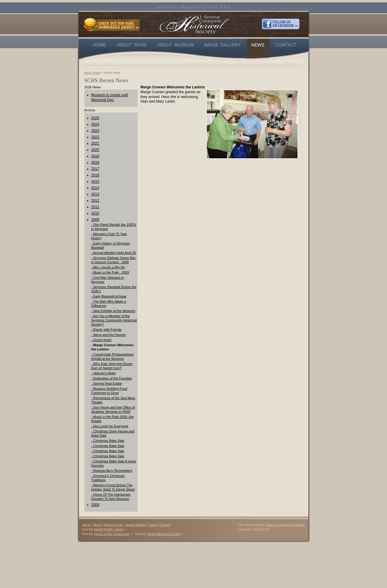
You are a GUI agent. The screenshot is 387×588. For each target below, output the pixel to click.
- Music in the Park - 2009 (110, 272)
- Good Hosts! (102, 340)
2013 (95, 194)
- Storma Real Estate (107, 383)
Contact (165, 525)
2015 (95, 182)
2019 (95, 156)
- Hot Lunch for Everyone (110, 426)
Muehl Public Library (109, 529)
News (153, 525)
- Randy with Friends (107, 330)
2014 (95, 188)
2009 (95, 220)
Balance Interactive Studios (286, 525)
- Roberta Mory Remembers (112, 471)
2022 (95, 137)
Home (86, 525)
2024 (95, 124)
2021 (95, 143)
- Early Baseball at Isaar (109, 296)
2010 (95, 213)
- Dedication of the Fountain (112, 378)
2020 (95, 150)
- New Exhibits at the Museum (113, 311)
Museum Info (114, 525)
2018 (95, 163)
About (97, 525)
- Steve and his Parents (109, 335)
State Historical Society (164, 534)
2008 (95, 505)
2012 (95, 201)
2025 (95, 118)
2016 (95, 175)
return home (93, 73)
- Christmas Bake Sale (108, 441)
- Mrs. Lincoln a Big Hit (108, 267)
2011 (95, 207)
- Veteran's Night (104, 373)
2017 (95, 169)
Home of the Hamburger (112, 534)
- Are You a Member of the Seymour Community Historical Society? (114, 320)
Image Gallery (136, 525)
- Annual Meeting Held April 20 (114, 253)
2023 (95, 131)
